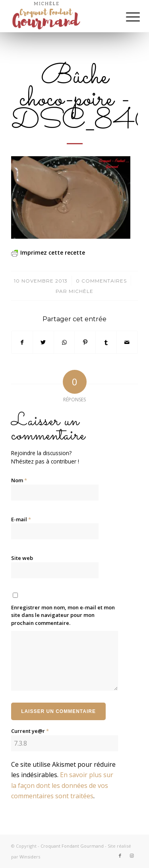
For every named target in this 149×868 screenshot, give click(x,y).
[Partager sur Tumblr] (106, 342)
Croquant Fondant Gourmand (72, 846)
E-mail (21, 519)
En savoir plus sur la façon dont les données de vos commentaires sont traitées (62, 785)
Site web (22, 558)
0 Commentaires (101, 281)
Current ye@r (30, 731)
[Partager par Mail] (127, 342)
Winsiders (30, 857)
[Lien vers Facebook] (120, 856)
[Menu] (127, 17)
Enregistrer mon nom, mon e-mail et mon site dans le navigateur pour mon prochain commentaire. (63, 615)
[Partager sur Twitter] (43, 342)
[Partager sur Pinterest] (85, 342)
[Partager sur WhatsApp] (64, 342)
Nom (19, 480)
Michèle (81, 291)
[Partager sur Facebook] (22, 342)
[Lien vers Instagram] (132, 856)
